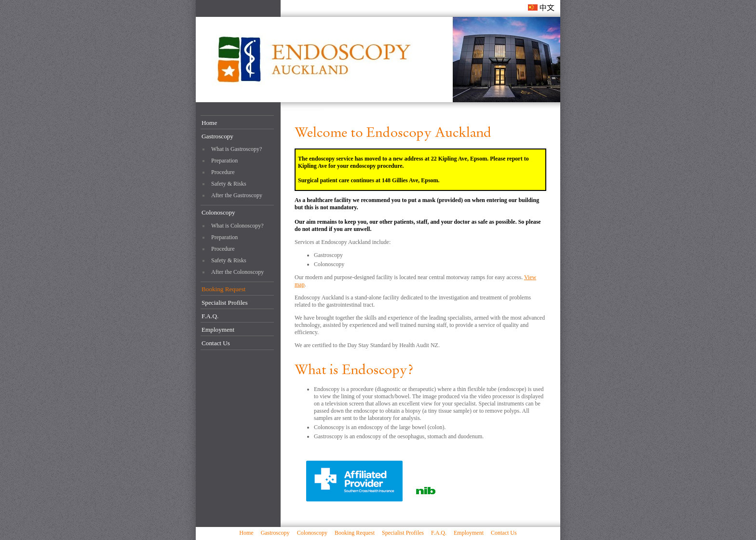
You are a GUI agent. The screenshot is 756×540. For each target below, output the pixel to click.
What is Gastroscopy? (236, 149)
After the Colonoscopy (237, 272)
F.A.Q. (210, 316)
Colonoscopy (218, 212)
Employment (218, 330)
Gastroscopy (217, 136)
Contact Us (216, 343)
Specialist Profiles (225, 303)
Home (209, 123)
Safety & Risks (229, 184)
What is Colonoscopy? (237, 226)
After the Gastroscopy (237, 195)
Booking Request (223, 289)
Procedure (223, 172)
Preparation (224, 161)
